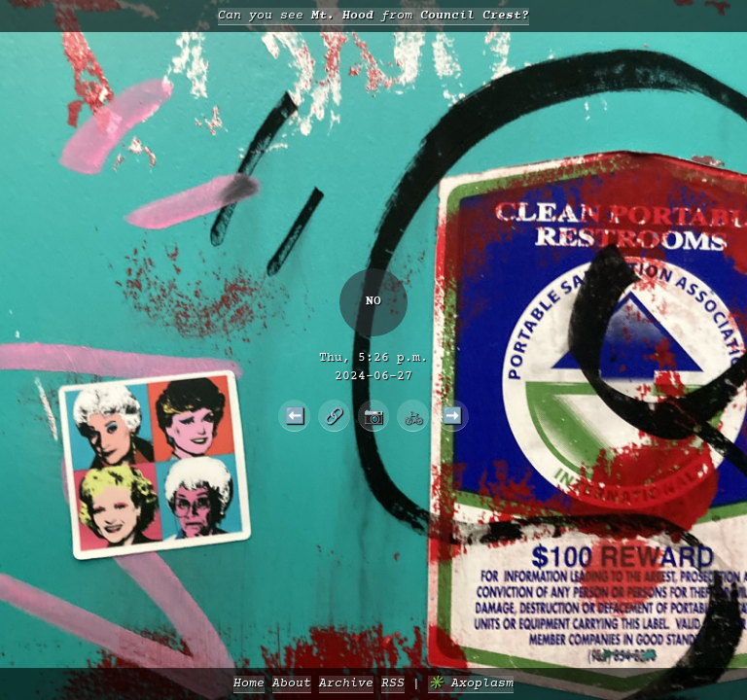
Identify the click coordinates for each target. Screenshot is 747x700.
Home (249, 684)
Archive (346, 684)
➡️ (452, 415)
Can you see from (373, 16)
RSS (393, 684)
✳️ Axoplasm (471, 684)
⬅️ (295, 415)
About (292, 684)
